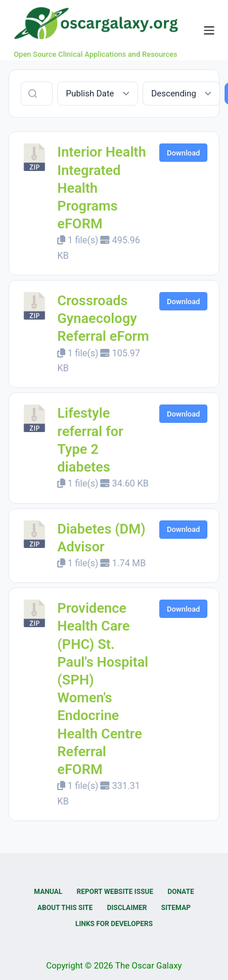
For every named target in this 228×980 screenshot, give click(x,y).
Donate (180, 892)
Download (183, 153)
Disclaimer (127, 908)
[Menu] (209, 30)
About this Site (65, 908)
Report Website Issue (115, 892)
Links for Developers (114, 924)
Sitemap (176, 908)
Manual (48, 892)
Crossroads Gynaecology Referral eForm (103, 318)
